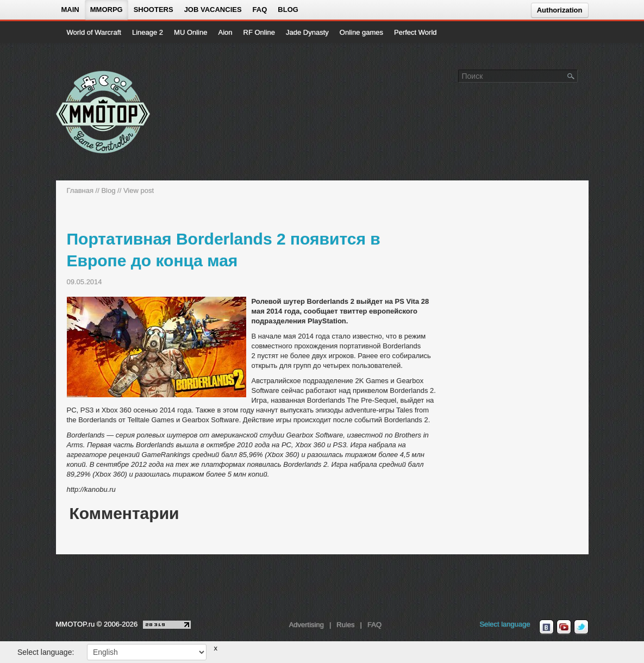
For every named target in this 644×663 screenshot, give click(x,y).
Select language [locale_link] (505, 624)
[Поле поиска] (571, 76)
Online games (361, 32)
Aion (225, 32)
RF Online (260, 32)
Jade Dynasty (307, 32)
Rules (345, 625)
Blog (288, 10)
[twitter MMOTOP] (581, 627)
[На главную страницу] (104, 112)
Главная (80, 190)
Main (70, 10)
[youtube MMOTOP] (564, 627)
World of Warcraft (94, 32)
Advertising (307, 625)
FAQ (260, 10)
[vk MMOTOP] (546, 627)
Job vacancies (213, 10)
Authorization (560, 10)
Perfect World (415, 32)
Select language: (46, 652)
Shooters (154, 10)
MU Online (190, 32)
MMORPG (107, 10)
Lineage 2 (148, 32)
